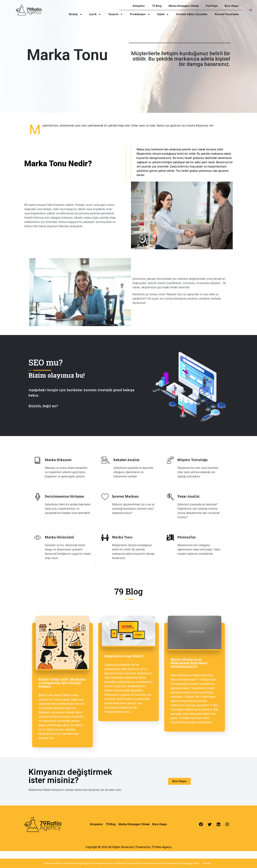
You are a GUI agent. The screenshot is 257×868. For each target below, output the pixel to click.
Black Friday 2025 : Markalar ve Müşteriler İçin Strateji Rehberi (62, 683)
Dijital (163, 14)
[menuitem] (251, 10)
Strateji (75, 14)
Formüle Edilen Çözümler (192, 14)
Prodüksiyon (140, 14)
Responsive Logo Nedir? (124, 656)
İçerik (95, 14)
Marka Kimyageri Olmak (184, 6)
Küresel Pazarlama (227, 14)
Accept (207, 863)
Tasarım (115, 14)
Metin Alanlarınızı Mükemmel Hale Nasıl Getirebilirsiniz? (189, 663)
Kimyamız (139, 6)
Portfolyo (212, 6)
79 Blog (157, 6)
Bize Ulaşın (232, 6)
